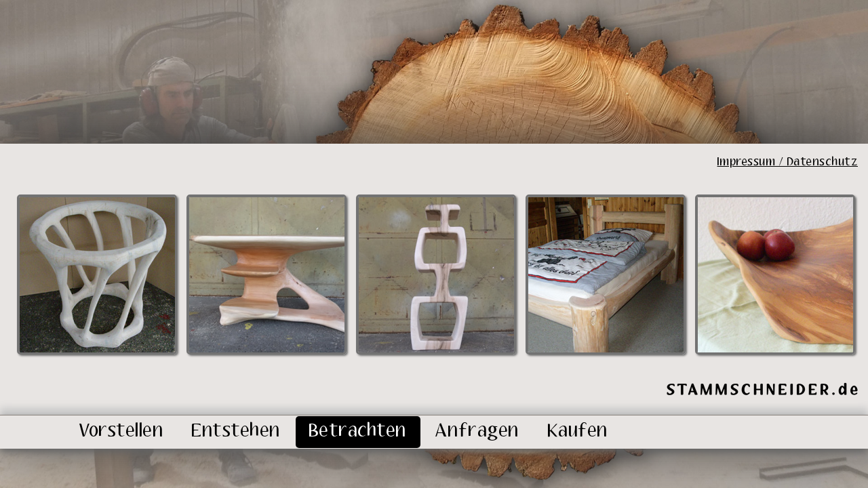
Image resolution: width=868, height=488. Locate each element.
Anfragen (477, 432)
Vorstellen (121, 432)
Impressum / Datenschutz (788, 162)
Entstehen (236, 432)
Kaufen (578, 432)
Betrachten (358, 432)
